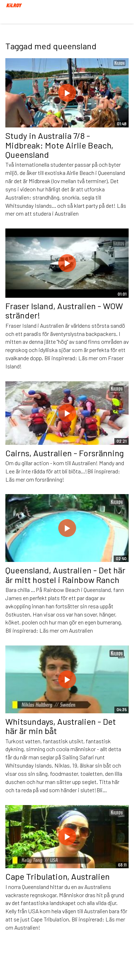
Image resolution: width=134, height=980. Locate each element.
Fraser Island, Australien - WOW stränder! (64, 310)
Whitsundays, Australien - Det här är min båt (61, 726)
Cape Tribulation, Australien (58, 876)
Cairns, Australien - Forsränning (64, 453)
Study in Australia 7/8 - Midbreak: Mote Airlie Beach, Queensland (59, 145)
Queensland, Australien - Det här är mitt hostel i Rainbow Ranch (65, 575)
